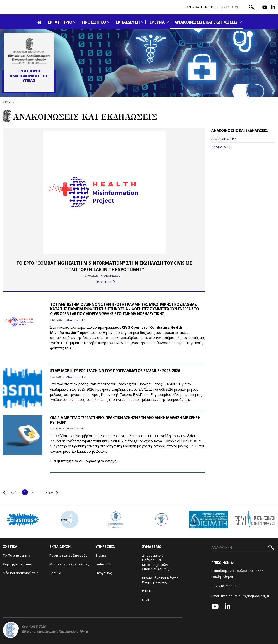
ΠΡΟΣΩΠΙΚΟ (94, 22)
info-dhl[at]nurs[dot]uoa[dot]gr (245, 596)
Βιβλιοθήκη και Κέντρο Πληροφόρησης (161, 580)
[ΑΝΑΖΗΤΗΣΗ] (239, 7)
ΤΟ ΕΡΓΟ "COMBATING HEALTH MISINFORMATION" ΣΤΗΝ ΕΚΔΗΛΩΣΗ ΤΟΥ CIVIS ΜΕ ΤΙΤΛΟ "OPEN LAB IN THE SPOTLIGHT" (104, 266)
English (210, 7)
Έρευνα (55, 573)
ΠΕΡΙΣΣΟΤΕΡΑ (104, 282)
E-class (101, 555)
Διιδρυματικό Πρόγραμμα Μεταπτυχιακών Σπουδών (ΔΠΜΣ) (156, 562)
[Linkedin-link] (273, 8)
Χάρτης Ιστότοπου (18, 564)
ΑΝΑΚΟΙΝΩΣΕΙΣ (224, 139)
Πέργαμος (104, 573)
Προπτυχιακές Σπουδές (68, 555)
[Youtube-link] (265, 8)
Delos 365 (103, 564)
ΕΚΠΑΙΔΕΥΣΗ (128, 22)
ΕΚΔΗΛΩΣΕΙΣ (222, 147)
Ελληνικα (192, 7)
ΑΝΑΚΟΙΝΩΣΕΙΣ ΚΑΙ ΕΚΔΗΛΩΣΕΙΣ (206, 22)
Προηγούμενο (16, 492)
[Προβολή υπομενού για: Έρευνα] (167, 22)
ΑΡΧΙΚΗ (7, 102)
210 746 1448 (229, 586)
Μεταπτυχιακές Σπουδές (69, 564)
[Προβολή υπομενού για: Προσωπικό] (109, 22)
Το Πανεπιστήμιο (17, 555)
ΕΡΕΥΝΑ (157, 22)
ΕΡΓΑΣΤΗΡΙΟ (60, 22)
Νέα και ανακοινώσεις (21, 573)
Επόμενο (65, 492)
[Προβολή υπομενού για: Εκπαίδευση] (143, 22)
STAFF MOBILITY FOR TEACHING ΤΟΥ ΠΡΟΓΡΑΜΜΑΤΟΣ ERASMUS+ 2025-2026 (119, 371)
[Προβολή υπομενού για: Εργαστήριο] (75, 22)
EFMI (146, 600)
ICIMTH (147, 591)
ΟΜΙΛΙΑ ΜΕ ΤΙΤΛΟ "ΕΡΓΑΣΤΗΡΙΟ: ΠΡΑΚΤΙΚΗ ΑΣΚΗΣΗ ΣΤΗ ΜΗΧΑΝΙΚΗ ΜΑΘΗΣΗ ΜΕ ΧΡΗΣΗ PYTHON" (123, 420)
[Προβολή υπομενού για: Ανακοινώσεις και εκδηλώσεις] (240, 22)
